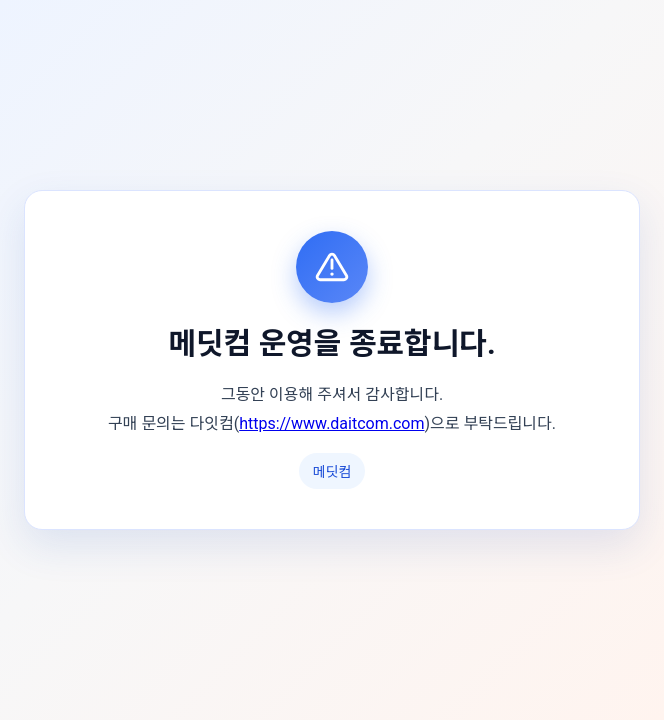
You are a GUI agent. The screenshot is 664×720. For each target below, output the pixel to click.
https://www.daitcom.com (331, 423)
